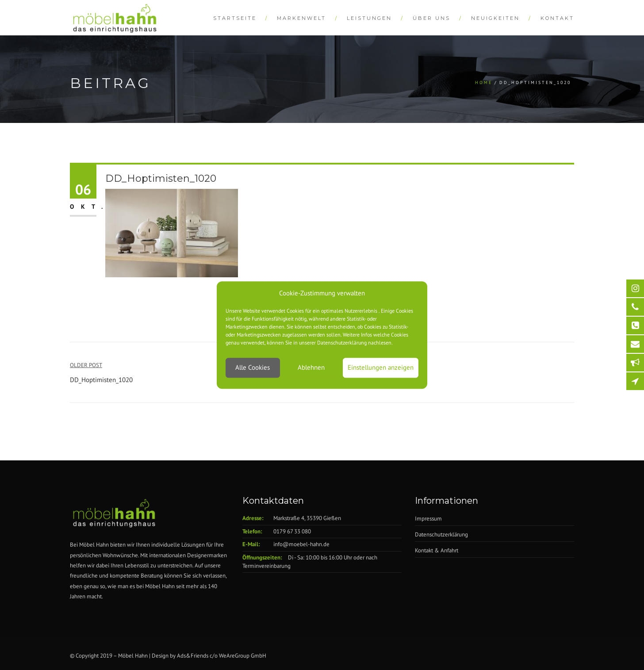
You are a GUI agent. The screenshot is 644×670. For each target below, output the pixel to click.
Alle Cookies (253, 368)
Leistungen (369, 18)
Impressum (428, 519)
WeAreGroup (234, 656)
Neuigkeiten (495, 18)
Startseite (235, 18)
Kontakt (557, 18)
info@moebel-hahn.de (301, 544)
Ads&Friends (193, 656)
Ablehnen (311, 368)
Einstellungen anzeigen (381, 368)
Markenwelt (301, 18)
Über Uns (431, 18)
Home (484, 82)
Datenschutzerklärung (441, 534)
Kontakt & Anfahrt (437, 550)
